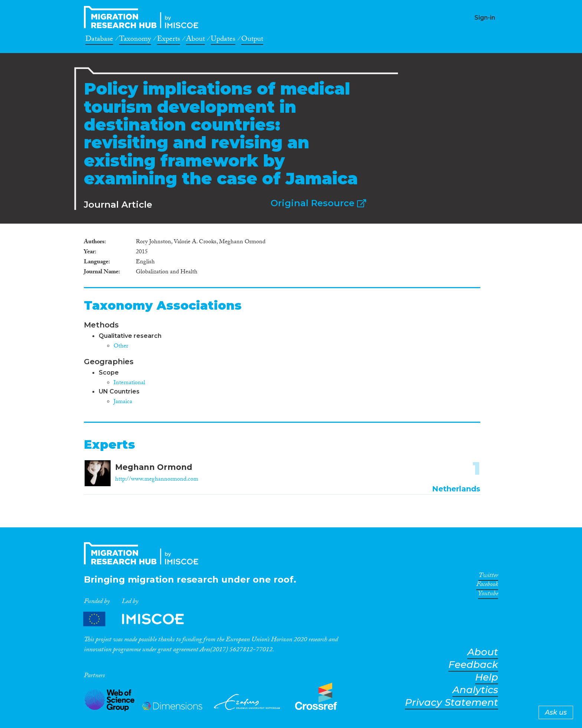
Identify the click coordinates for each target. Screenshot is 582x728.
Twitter (488, 577)
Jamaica (123, 402)
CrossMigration (143, 17)
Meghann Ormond (154, 467)
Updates (223, 40)
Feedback (473, 665)
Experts (169, 40)
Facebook (487, 586)
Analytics (475, 690)
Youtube (488, 595)
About (195, 40)
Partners (140, 619)
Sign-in (485, 18)
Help (487, 677)
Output (252, 40)
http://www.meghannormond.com (157, 480)
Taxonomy (135, 40)
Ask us (556, 712)
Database (99, 40)
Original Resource (318, 203)
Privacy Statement (452, 703)
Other (121, 347)
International (129, 383)
